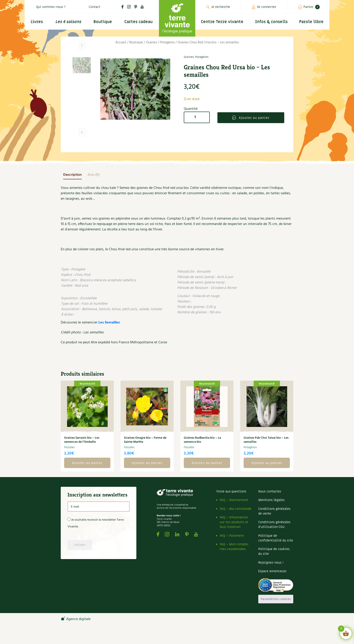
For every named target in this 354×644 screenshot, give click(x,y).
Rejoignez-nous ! (271, 563)
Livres (37, 22)
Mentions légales (271, 500)
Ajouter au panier (254, 118)
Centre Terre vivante (222, 22)
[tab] (72, 175)
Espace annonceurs (272, 571)
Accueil (121, 42)
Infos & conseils (271, 22)
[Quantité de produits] (197, 117)
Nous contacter (270, 491)
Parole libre (311, 22)
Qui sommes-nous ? (51, 7)
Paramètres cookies (276, 599)
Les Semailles (109, 323)
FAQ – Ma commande (235, 509)
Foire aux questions (231, 491)
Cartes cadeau (139, 22)
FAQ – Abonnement (234, 500)
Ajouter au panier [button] (87, 463)
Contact (94, 7)
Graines (151, 42)
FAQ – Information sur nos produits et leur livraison (234, 522)
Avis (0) (94, 175)
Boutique (103, 22)
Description (72, 175)
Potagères (167, 42)
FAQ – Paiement (232, 536)
